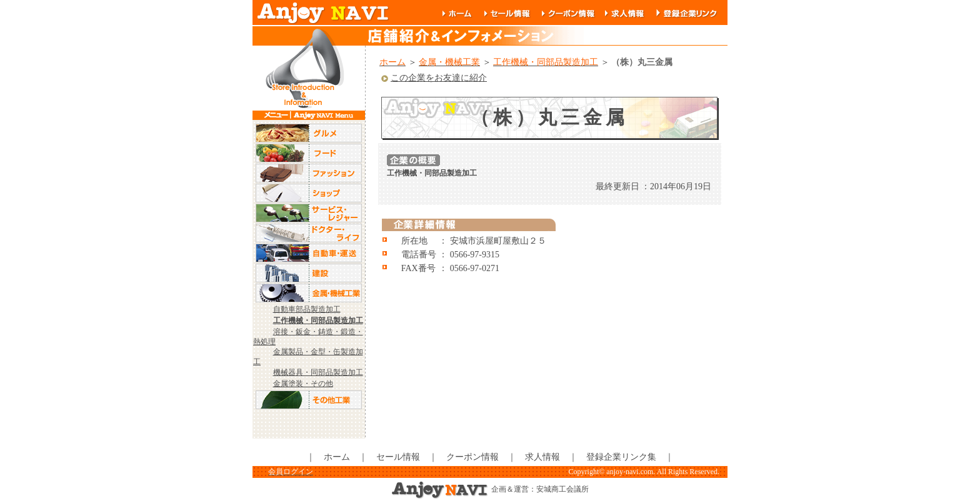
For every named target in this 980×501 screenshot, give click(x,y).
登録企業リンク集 (621, 457)
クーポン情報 (472, 457)
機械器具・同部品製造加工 (318, 372)
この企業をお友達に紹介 (433, 78)
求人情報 (542, 457)
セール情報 (398, 457)
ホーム (337, 457)
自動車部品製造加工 (307, 309)
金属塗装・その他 (303, 384)
